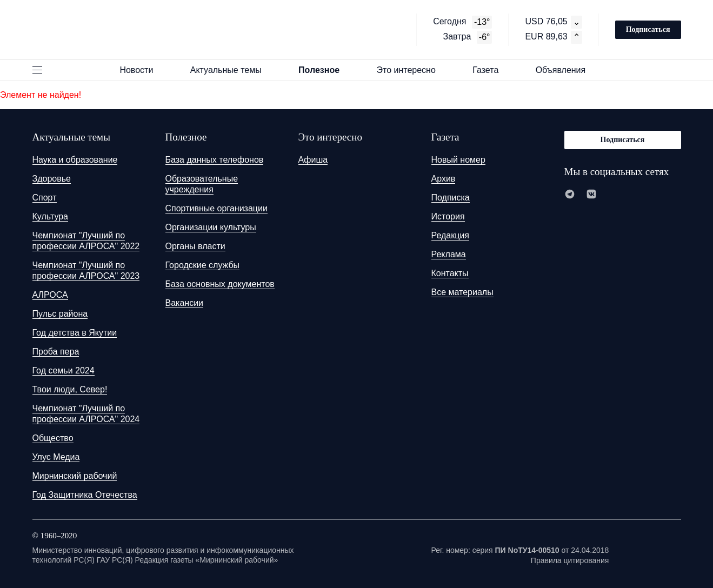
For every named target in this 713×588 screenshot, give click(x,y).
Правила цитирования (570, 560)
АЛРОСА (50, 295)
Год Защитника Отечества (85, 495)
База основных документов (220, 284)
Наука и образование (75, 160)
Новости (141, 70)
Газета (490, 70)
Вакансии (185, 303)
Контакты (450, 273)
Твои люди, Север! (70, 389)
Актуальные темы (231, 70)
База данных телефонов (215, 160)
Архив (444, 179)
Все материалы (462, 292)
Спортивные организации (216, 208)
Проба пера (56, 352)
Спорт (45, 198)
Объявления (566, 70)
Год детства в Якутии (75, 333)
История (448, 216)
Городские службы (203, 265)
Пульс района (60, 314)
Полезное (324, 70)
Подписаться (648, 29)
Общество (53, 438)
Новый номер (458, 160)
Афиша (313, 160)
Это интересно (411, 70)
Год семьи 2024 (64, 370)
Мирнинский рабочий (75, 476)
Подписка (451, 198)
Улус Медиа (56, 457)
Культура (51, 216)
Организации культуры (211, 227)
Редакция (451, 235)
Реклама (449, 254)
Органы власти (195, 246)
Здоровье (52, 179)
